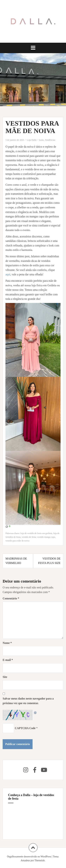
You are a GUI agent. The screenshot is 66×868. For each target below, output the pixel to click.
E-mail (8, 660)
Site (5, 677)
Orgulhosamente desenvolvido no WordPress (29, 857)
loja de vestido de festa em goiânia (36, 533)
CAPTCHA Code (25, 728)
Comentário (11, 598)
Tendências (50, 140)
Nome (7, 643)
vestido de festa (29, 537)
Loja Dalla (32, 140)
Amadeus (25, 860)
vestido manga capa (46, 537)
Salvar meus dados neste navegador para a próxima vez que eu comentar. (28, 701)
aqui (8, 274)
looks (41, 140)
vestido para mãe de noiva (17, 541)
